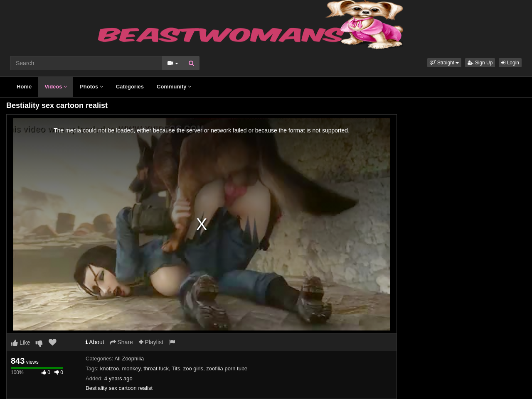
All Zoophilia (129, 359)
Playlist (151, 342)
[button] (444, 63)
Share (122, 342)
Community (174, 87)
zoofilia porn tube (227, 368)
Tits (176, 368)
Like (21, 343)
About (95, 342)
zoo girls (193, 368)
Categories (130, 87)
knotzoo (110, 368)
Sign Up (480, 63)
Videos (56, 87)
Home (24, 87)
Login (510, 63)
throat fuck (156, 368)
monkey (131, 368)
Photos (91, 87)
